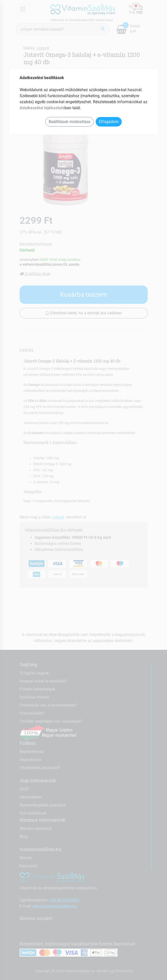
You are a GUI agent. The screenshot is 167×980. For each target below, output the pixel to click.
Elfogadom (109, 122)
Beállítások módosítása (70, 122)
